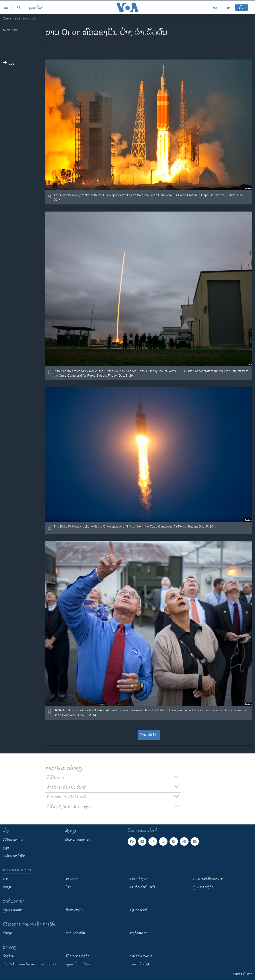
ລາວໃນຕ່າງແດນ (139, 879)
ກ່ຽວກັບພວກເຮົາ (13, 910)
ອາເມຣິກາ (72, 879)
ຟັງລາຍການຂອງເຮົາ (78, 840)
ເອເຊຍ (7, 887)
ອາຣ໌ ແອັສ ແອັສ (75, 933)
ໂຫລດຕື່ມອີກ (149, 735)
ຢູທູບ (6, 848)
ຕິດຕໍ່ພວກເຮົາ (74, 910)
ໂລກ (69, 887)
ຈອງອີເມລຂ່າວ (138, 933)
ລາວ (5, 879)
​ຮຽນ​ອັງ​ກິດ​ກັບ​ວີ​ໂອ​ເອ (79, 964)
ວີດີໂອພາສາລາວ (13, 840)
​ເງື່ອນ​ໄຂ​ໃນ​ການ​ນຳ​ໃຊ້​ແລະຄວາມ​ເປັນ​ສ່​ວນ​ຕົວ (30, 964)
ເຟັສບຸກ (7, 933)
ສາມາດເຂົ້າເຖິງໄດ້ (140, 964)
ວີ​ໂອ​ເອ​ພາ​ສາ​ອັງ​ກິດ (78, 956)
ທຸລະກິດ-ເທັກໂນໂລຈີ (142, 887)
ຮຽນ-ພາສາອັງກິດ (203, 887)
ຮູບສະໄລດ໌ (36, 8)
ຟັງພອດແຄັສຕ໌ (138, 910)
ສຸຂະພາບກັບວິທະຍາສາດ (208, 879)
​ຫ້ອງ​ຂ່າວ (8, 956)
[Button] (9, 64)
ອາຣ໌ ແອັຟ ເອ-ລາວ (141, 956)
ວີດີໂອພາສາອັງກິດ (14, 856)
